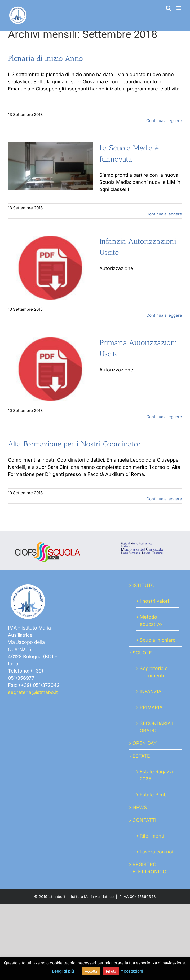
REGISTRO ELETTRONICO (149, 868)
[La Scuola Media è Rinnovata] (50, 166)
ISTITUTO (144, 585)
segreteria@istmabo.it (33, 692)
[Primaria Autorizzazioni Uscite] (50, 369)
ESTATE (141, 756)
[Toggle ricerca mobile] (169, 8)
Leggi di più (63, 971)
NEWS (140, 807)
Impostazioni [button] (131, 971)
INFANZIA (151, 691)
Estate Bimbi (154, 795)
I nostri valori (154, 601)
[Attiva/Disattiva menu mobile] (179, 8)
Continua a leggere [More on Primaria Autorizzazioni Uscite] (164, 417)
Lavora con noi (156, 852)
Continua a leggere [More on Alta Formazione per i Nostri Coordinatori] (164, 499)
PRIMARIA (151, 707)
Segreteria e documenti (154, 672)
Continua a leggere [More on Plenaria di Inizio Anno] (164, 121)
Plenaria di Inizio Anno (45, 58)
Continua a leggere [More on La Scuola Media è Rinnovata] (164, 214)
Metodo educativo (151, 621)
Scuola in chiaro (158, 640)
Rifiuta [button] (111, 971)
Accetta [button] (91, 971)
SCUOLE (142, 653)
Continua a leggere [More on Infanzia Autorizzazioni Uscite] (164, 315)
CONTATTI (144, 820)
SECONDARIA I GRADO (156, 727)
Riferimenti (152, 836)
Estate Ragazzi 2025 (156, 775)
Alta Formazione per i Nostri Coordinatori (76, 444)
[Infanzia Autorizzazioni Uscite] (50, 268)
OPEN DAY (145, 743)
